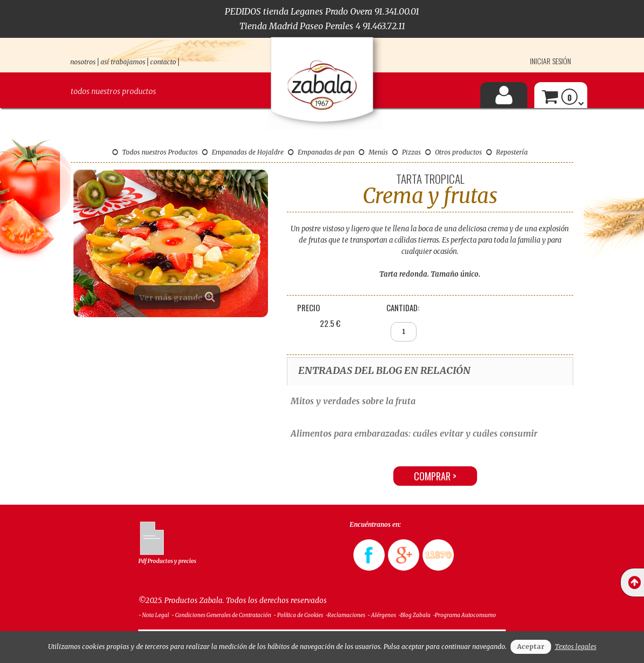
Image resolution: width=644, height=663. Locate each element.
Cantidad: (403, 307)
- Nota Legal (154, 615)
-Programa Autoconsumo (464, 615)
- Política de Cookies (298, 615)
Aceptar (531, 647)
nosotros (83, 62)
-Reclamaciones (345, 615)
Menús (373, 152)
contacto (163, 62)
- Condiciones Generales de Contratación (221, 615)
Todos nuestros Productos (155, 152)
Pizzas (407, 152)
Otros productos (454, 152)
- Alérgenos (382, 615)
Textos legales (576, 647)
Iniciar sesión (551, 61)
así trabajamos (123, 62)
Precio (308, 307)
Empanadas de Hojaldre (243, 152)
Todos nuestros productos (113, 91)
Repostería (507, 152)
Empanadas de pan (321, 152)
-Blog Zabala (414, 615)
